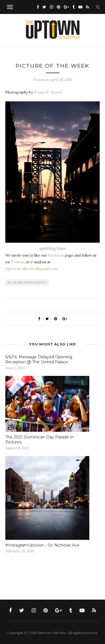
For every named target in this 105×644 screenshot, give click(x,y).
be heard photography (27, 282)
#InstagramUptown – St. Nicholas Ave (42, 545)
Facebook (56, 255)
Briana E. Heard (48, 92)
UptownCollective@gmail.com (31, 269)
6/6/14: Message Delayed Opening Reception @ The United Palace (39, 359)
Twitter (17, 262)
